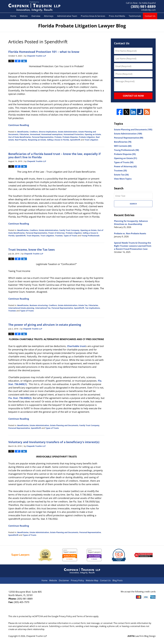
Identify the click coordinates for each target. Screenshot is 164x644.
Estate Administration (68, 132)
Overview (36, 16)
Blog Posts (118, 580)
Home (13, 16)
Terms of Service (85, 616)
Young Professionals (90, 236)
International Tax (43, 308)
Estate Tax (83, 305)
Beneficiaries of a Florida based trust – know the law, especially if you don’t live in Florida (54, 155)
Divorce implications (48, 132)
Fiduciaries (24, 134)
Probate (58, 137)
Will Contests (123, 146)
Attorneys (49, 16)
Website (24, 16)
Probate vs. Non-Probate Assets (130, 233)
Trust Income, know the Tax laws (32, 249)
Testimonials (135, 16)
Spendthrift (75, 140)
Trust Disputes (33, 236)
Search (133, 204)
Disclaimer (64, 580)
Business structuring (39, 305)
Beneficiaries (23, 132)
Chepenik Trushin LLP (37, 636)
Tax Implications (93, 308)
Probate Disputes (70, 137)
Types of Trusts (70, 236)
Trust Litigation (91, 140)
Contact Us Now (133, 96)
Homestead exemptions (52, 134)
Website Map (92, 580)
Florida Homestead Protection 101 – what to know (44, 52)
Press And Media (117, 16)
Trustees (59, 236)
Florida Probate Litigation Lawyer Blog (34, 6)
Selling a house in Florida (58, 140)
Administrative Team (67, 16)
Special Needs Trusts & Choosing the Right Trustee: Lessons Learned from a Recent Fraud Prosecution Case (133, 246)
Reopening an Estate (37, 140)
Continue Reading (19, 125)
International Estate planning (21, 308)
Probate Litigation (87, 137)
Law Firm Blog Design (142, 636)
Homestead (35, 134)
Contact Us (150, 16)
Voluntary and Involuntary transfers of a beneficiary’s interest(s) (54, 442)
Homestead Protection (74, 134)
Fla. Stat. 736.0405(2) (20, 398)
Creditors (34, 132)
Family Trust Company (69, 230)
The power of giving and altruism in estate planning (45, 325)
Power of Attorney (57, 233)
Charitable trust (76, 346)
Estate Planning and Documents (64, 425)
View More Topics (123, 179)
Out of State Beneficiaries (20, 137)
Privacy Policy (77, 580)
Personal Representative (43, 137)
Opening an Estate (93, 134)
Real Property (21, 140)
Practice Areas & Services (93, 16)
